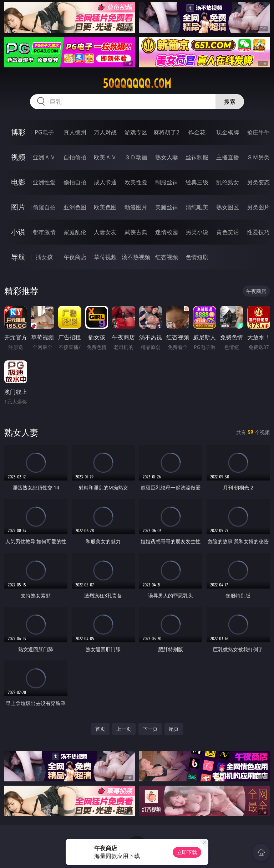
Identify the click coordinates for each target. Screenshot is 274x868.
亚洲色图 (75, 207)
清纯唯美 (197, 207)
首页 (100, 729)
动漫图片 (136, 207)
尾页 (174, 729)
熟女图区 (228, 207)
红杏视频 (167, 257)
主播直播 (228, 157)
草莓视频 (105, 257)
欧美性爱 (136, 182)
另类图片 (258, 207)
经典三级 (197, 182)
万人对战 (105, 132)
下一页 (150, 729)
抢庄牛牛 (258, 132)
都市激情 (44, 232)
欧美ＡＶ (105, 157)
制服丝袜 (167, 182)
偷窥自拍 (44, 207)
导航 (18, 257)
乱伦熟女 (228, 182)
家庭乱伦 (75, 232)
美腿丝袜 (167, 207)
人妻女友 (105, 232)
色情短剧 (197, 257)
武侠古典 (136, 232)
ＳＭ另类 (258, 157)
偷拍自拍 (75, 182)
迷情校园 (167, 232)
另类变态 (258, 182)
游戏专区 (136, 132)
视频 (18, 157)
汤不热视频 (136, 257)
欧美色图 (105, 207)
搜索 (230, 102)
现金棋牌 (228, 132)
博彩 (18, 132)
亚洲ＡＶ (44, 157)
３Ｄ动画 (136, 157)
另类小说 (197, 232)
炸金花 (197, 132)
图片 (18, 207)
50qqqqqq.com (137, 83)
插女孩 (44, 257)
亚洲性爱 (44, 182)
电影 (18, 182)
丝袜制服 (197, 157)
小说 (18, 232)
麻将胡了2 (166, 132)
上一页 (124, 729)
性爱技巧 (258, 232)
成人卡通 (105, 182)
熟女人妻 (167, 157)
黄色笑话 (228, 232)
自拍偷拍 (75, 157)
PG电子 (44, 132)
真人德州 (75, 132)
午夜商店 (75, 257)
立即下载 (187, 852)
